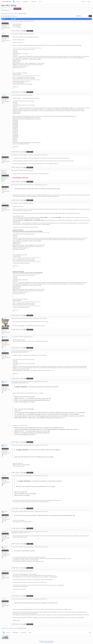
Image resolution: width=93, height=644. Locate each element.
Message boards (5, 13)
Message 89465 (15, 34)
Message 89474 (15, 185)
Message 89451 (15, 21)
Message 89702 (15, 571)
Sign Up (83, 1)
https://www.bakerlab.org (47, 643)
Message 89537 (15, 531)
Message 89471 (15, 155)
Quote (31, 31)
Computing (26, 1)
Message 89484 (15, 318)
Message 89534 (15, 476)
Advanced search (5, 10)
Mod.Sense (4, 171)
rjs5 (3, 155)
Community (34, 1)
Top (90, 632)
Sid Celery (4, 476)
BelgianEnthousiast (6, 571)
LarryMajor (4, 599)
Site (40, 1)
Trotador (4, 21)
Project (18, 1)
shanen (5, 318)
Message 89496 (15, 351)
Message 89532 (15, 445)
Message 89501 (15, 382)
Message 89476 (15, 203)
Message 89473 (15, 170)
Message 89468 (15, 95)
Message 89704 (15, 599)
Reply (28, 31)
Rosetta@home (7, 1)
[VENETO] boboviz (5, 337)
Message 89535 (15, 511)
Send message (5, 23)
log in (15, 16)
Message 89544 (15, 547)
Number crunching (14, 13)
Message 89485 (15, 337)
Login (88, 1)
